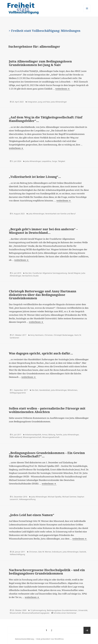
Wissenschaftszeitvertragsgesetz (36, 613)
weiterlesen (63, 89)
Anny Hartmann (37, 335)
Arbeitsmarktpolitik (33, 435)
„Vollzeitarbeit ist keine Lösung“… (35, 177)
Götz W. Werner (45, 552)
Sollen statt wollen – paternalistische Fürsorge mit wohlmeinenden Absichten (47, 410)
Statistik (83, 552)
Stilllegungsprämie (18, 393)
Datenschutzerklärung (24, 639)
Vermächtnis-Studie (30, 276)
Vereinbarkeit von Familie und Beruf (60, 214)
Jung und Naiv (44, 102)
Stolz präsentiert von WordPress (50, 639)
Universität (83, 610)
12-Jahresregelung (38, 610)
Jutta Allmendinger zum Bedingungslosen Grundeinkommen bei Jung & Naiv (40, 63)
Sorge (55, 161)
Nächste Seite (87, 630)
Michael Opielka (55, 497)
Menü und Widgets (87, 12)
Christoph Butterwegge (64, 335)
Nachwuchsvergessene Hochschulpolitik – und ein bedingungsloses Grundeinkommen (47, 572)
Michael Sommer (69, 497)
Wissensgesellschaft (51, 437)
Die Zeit (28, 273)
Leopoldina (46, 161)
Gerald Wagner (74, 273)
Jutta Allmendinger (59, 102)
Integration (32, 102)
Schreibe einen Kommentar (65, 613)
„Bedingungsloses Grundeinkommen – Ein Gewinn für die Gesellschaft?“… (47, 455)
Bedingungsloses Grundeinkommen (62, 610)
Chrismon (49, 335)
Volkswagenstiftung (27, 499)
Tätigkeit (62, 161)
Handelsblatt (45, 390)
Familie (59, 435)
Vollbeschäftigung (17, 554)
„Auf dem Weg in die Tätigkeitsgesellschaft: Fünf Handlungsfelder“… (46, 119)
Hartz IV (78, 335)
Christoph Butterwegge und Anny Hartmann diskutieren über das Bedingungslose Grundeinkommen (43, 295)
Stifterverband (16, 437)
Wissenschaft (15, 613)
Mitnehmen (72, 390)
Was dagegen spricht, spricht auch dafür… (41, 353)
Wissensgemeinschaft (32, 437)
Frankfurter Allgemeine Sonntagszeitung (50, 273)
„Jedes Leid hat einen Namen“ (32, 515)
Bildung (52, 435)
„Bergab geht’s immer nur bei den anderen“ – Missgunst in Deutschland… (43, 231)
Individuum (57, 552)
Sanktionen (14, 338)
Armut (45, 435)
